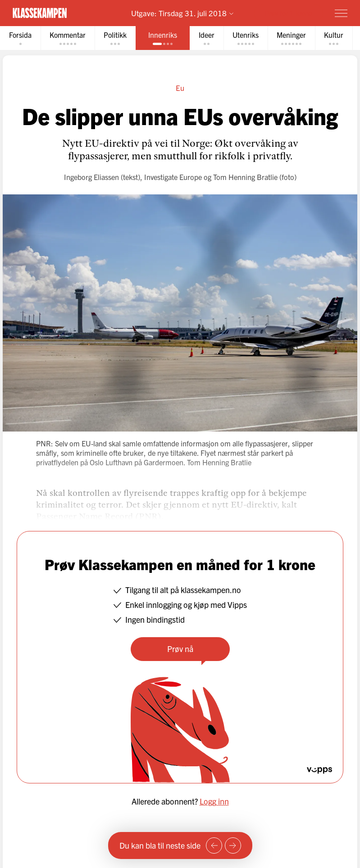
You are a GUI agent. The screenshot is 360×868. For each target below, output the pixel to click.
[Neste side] (233, 846)
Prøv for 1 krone (289, 13)
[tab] (20, 38)
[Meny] (341, 13)
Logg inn (214, 801)
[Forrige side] (214, 846)
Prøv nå (180, 649)
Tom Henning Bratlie (245, 177)
